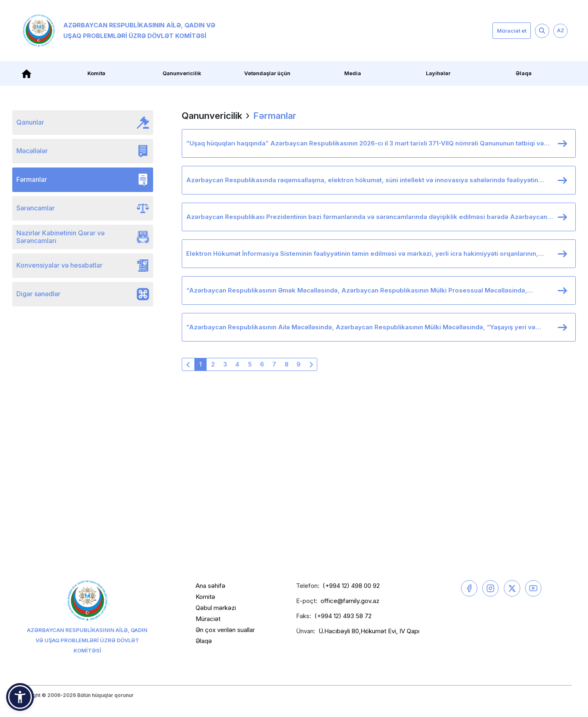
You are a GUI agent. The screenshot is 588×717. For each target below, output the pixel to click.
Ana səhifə (210, 586)
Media (353, 73)
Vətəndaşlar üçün (267, 73)
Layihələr (438, 73)
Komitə (96, 73)
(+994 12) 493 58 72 (343, 616)
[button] (20, 697)
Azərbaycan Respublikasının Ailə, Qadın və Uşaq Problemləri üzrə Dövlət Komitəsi (119, 31)
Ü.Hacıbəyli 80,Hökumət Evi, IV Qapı (369, 631)
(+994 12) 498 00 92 (351, 586)
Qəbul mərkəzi (216, 608)
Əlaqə (524, 73)
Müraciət (208, 619)
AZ (561, 30)
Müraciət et (512, 31)
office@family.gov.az (350, 601)
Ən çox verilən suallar (225, 630)
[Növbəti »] (311, 364)
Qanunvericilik (182, 73)
